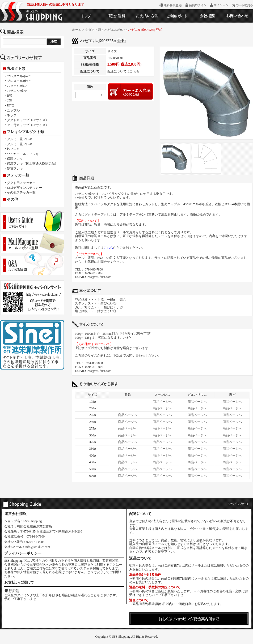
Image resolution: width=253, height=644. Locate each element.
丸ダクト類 (16, 69)
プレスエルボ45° (19, 76)
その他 (12, 200)
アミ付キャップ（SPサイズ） (28, 125)
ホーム (77, 30)
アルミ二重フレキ (20, 144)
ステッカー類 (18, 175)
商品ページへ (162, 402)
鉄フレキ (13, 149)
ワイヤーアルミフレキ (23, 154)
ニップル (13, 110)
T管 (9, 101)
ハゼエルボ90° (17, 91)
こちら (134, 71)
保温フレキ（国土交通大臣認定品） (32, 164)
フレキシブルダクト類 (26, 132)
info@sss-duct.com (99, 277)
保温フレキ (15, 159)
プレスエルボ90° (19, 81)
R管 (10, 96)
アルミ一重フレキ (20, 139)
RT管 (10, 105)
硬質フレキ (15, 169)
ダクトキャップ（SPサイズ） (28, 120)
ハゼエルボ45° (17, 86)
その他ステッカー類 (21, 192)
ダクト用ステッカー (21, 183)
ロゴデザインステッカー (24, 188)
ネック (12, 115)
